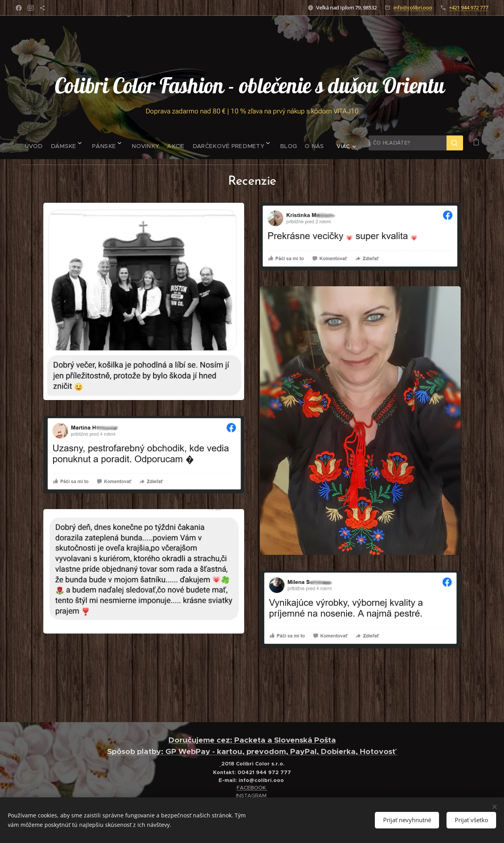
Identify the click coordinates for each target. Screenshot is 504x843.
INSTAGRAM (252, 796)
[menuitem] (31, 143)
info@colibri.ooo (413, 7)
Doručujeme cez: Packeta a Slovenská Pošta (252, 740)
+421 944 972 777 (469, 7)
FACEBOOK (252, 788)
